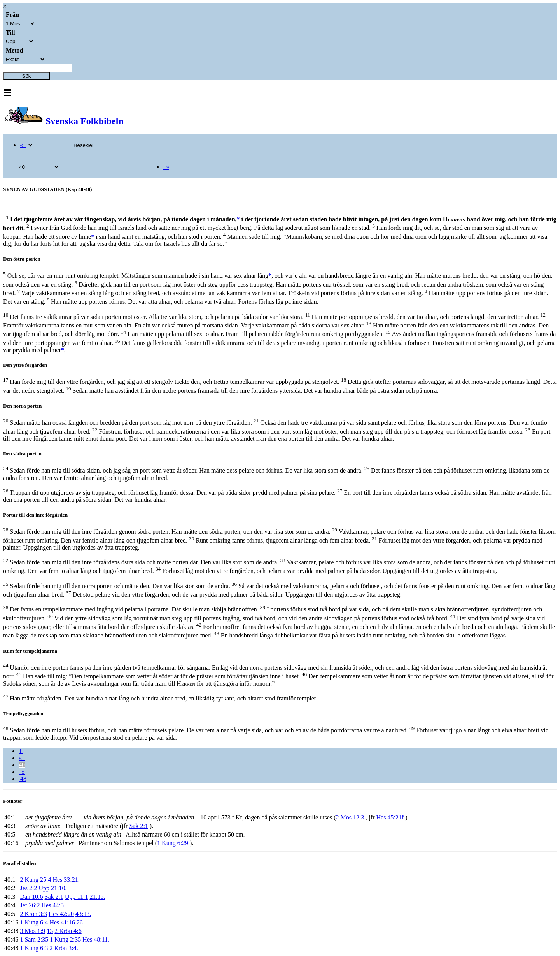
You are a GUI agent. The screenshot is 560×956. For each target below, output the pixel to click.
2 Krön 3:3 (33, 914)
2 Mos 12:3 (350, 817)
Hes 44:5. (53, 905)
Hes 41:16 (62, 922)
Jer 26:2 (30, 905)
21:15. (97, 897)
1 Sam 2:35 (34, 939)
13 (50, 931)
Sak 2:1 (138, 826)
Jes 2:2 (28, 888)
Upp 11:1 (76, 897)
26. (80, 922)
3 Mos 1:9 (32, 931)
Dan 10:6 (31, 897)
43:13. (83, 914)
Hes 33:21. (66, 880)
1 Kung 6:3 (34, 948)
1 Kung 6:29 (173, 843)
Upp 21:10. (52, 888)
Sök (27, 76)
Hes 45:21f (390, 817)
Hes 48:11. (96, 939)
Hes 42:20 (61, 914)
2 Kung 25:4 (35, 880)
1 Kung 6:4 (34, 922)
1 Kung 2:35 (65, 939)
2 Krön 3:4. (64, 948)
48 (23, 779)
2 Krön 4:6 (68, 931)
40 (22, 765)
